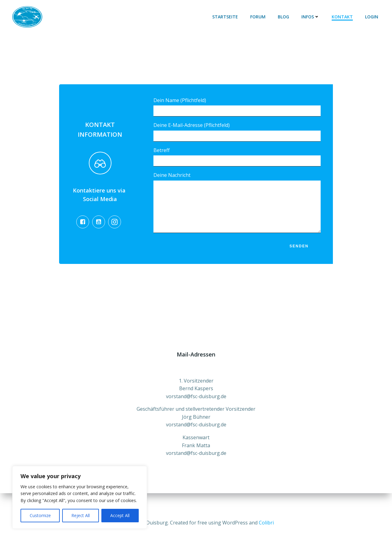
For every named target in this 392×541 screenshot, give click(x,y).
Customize (40, 515)
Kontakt (343, 17)
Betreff (237, 157)
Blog (284, 17)
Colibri (266, 523)
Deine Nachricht (237, 207)
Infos (311, 17)
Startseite (225, 17)
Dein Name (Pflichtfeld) (237, 107)
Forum (258, 17)
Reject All (81, 515)
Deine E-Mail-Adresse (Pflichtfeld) (237, 132)
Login (372, 17)
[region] (80, 497)
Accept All (120, 515)
